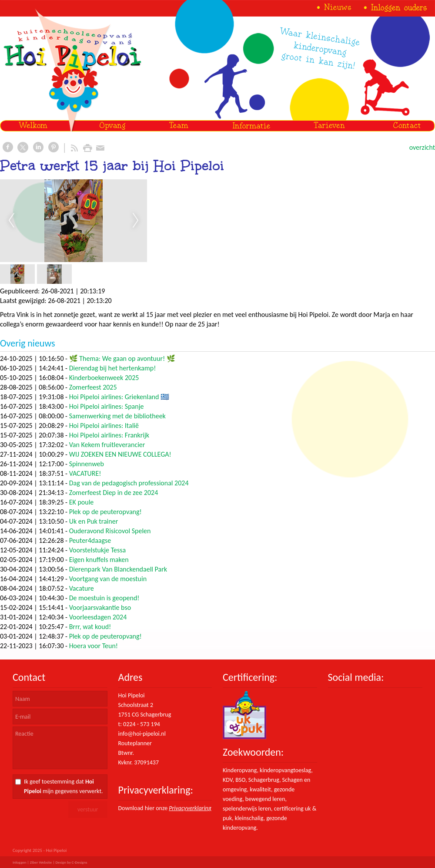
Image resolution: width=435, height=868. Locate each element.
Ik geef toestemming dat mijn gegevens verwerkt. (64, 786)
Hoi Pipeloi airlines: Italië (104, 426)
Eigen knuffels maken (99, 560)
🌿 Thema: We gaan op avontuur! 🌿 (122, 358)
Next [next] (136, 221)
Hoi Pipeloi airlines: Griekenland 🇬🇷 (119, 397)
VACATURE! (85, 473)
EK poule (82, 502)
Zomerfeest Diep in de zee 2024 (114, 493)
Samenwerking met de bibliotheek (117, 416)
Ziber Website (41, 862)
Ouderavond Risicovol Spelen (110, 531)
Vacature (82, 588)
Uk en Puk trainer (94, 521)
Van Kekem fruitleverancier (107, 445)
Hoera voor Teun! (94, 646)
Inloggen (20, 862)
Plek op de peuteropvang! (105, 512)
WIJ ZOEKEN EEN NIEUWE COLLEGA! (120, 454)
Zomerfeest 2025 (93, 387)
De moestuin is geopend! (104, 598)
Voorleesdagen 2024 (98, 617)
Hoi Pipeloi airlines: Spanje (107, 406)
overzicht (422, 147)
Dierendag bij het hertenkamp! (113, 368)
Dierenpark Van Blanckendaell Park (118, 569)
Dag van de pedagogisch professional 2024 (129, 483)
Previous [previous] (11, 221)
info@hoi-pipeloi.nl (142, 734)
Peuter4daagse (90, 540)
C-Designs (80, 862)
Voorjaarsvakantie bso (100, 607)
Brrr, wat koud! (90, 627)
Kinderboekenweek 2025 (104, 378)
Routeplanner (135, 743)
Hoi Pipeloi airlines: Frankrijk (109, 435)
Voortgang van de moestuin (108, 579)
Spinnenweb (87, 464)
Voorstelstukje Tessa (98, 550)
